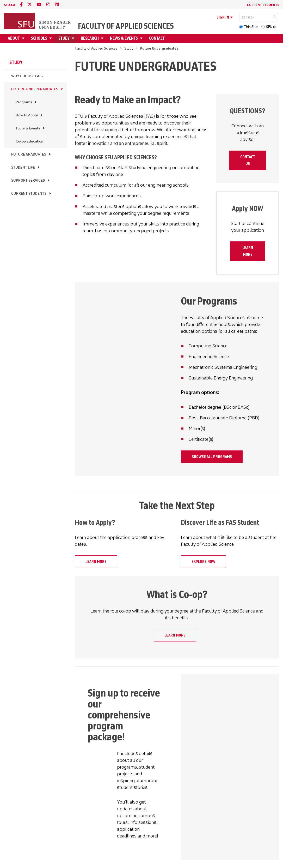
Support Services (28, 180)
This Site (251, 27)
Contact (157, 38)
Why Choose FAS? (27, 76)
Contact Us (248, 160)
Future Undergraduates (35, 89)
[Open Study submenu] (74, 38)
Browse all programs (212, 457)
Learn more (248, 251)
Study (64, 38)
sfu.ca (10, 5)
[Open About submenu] (24, 38)
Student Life (23, 167)
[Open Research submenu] (103, 38)
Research (90, 38)
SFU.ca (271, 27)
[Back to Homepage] (38, 21)
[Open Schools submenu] (51, 38)
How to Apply (27, 115)
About (14, 38)
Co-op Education (29, 141)
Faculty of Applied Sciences (126, 26)
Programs (24, 102)
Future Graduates (29, 154)
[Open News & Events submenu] (142, 38)
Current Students (263, 5)
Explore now (203, 562)
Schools (39, 38)
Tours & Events (28, 128)
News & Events (124, 38)
